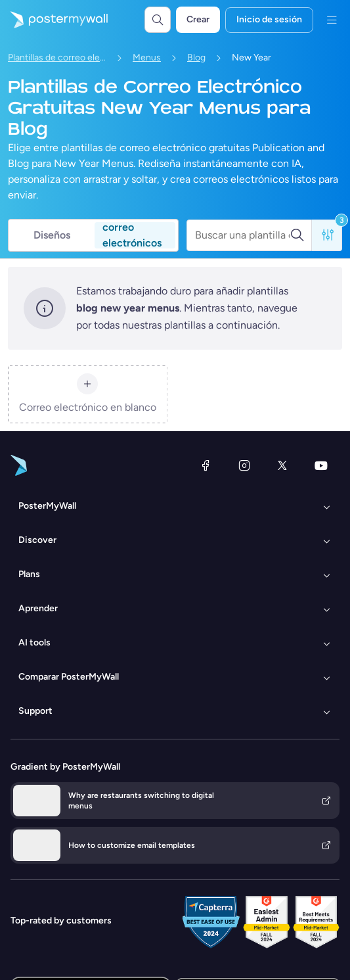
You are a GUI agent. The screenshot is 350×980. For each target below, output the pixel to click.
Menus (147, 58)
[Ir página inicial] (54, 20)
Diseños (52, 235)
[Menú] (332, 20)
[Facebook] (206, 465)
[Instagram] (244, 465)
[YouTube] (321, 465)
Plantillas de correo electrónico (57, 58)
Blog (196, 58)
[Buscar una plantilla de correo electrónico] (242, 235)
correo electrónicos (132, 235)
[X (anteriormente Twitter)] (282, 465)
